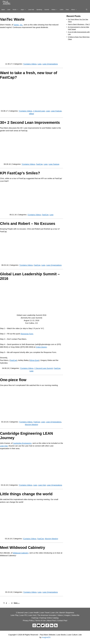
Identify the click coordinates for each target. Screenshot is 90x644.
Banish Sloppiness (67, 613)
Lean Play (15, 615)
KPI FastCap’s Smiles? (20, 173)
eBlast (32, 114)
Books (16, 10)
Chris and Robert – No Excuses (28, 224)
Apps (24, 10)
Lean (9, 10)
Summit (47, 10)
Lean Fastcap (56, 111)
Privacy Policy (28, 621)
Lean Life (54, 613)
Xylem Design (41, 347)
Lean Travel (45, 613)
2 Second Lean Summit (44, 368)
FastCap (39, 164)
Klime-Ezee (34, 360)
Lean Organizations (50, 64)
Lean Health (34, 613)
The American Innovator (47, 615)
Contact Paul (62, 621)
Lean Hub (31, 10)
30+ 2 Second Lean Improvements (30, 123)
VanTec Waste (12, 19)
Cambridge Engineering (22, 443)
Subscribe (75, 615)
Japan (3, 10)
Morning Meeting (32, 424)
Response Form (27, 334)
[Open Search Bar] (87, 10)
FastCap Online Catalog (49, 618)
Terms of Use (40, 621)
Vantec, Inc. (18, 25)
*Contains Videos (30, 64)
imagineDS (46, 637)
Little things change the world (26, 494)
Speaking (39, 10)
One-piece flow (13, 380)
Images (67, 615)
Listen (62, 10)
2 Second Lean (39, 111)
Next (17, 603)
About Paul (51, 621)
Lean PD (23, 615)
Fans (67, 10)
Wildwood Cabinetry (21, 553)
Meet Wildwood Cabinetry (23, 548)
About (75, 10)
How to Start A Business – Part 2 (79, 24)
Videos (55, 10)
